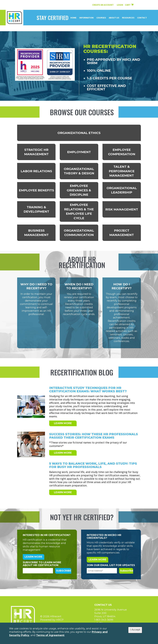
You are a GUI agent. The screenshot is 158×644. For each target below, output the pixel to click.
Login (120, 5)
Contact (142, 18)
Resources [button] (128, 18)
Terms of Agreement (50, 635)
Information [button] (86, 18)
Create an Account (103, 5)
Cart (129, 5)
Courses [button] (101, 18)
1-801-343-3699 (104, 620)
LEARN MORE (63, 423)
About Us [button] (114, 18)
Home (73, 18)
